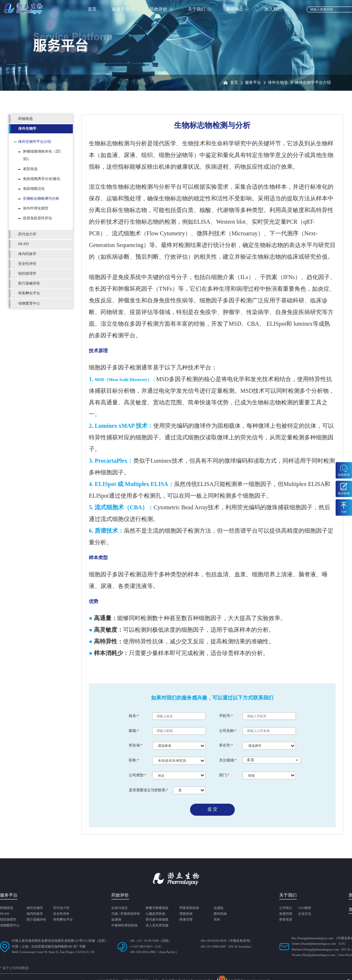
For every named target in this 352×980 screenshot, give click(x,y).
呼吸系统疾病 (189, 908)
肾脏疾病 (186, 914)
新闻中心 (238, 9)
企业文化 (305, 914)
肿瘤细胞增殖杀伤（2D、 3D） (43, 155)
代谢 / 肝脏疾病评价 (126, 914)
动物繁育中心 (10, 926)
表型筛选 (30, 169)
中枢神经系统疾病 (124, 926)
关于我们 (199, 9)
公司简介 (286, 908)
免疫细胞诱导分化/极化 (42, 179)
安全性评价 (61, 914)
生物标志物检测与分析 (41, 198)
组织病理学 (8, 920)
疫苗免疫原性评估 (37, 218)
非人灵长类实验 (157, 926)
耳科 (217, 920)
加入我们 (276, 9)
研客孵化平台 (63, 920)
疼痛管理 (186, 920)
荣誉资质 (286, 920)
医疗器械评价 (36, 920)
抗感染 (219, 908)
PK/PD (5, 914)
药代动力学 (61, 908)
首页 (92, 9)
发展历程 (286, 914)
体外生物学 (35, 908)
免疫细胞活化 (34, 189)
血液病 (116, 920)
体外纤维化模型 (36, 208)
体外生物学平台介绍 (35, 142)
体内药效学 (35, 914)
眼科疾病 (220, 914)
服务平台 (123, 9)
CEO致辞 (305, 908)
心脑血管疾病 (155, 914)
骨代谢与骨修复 (157, 920)
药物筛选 (7, 908)
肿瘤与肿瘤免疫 (157, 908)
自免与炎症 (120, 908)
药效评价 (161, 9)
